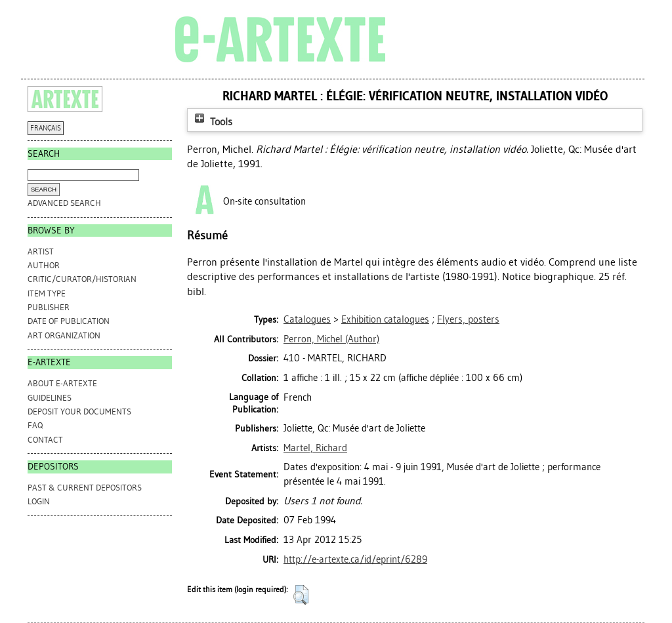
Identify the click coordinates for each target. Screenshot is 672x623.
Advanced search (64, 203)
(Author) (331, 339)
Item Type (47, 293)
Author (44, 265)
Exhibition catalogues (385, 319)
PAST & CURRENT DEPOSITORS (85, 488)
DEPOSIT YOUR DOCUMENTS (79, 412)
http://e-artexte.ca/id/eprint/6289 (355, 559)
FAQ (35, 425)
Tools (212, 122)
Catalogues (307, 319)
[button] (301, 595)
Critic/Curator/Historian (82, 279)
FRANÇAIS (46, 128)
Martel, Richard (315, 448)
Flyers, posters (468, 319)
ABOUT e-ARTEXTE (62, 383)
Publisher (49, 307)
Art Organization (64, 335)
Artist (41, 251)
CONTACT (45, 440)
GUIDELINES (50, 398)
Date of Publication (69, 321)
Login (39, 501)
